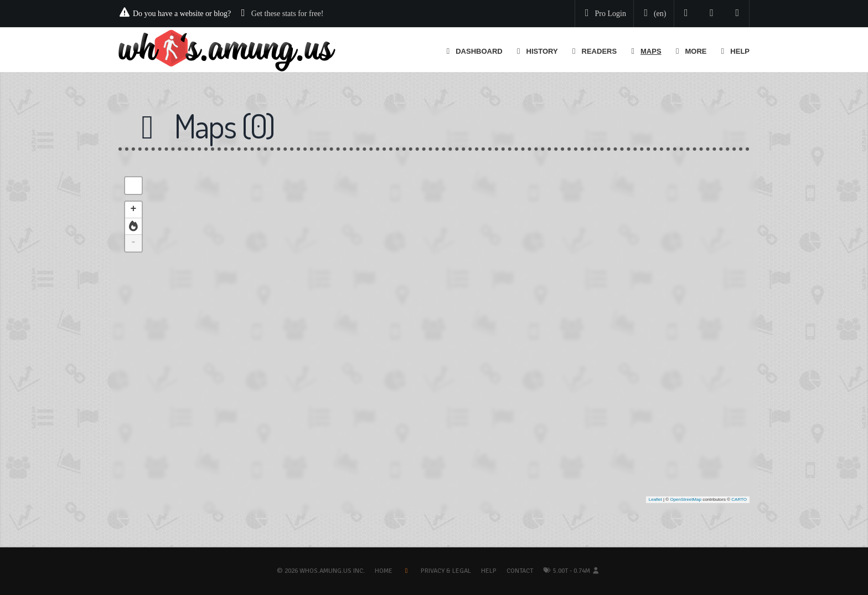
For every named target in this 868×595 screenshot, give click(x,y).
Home (384, 571)
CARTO (739, 499)
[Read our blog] (712, 14)
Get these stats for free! (288, 14)
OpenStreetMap (685, 499)
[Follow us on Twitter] (686, 14)
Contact (520, 571)
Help (489, 571)
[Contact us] (738, 14)
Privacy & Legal (446, 571)
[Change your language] (653, 14)
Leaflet (655, 499)
